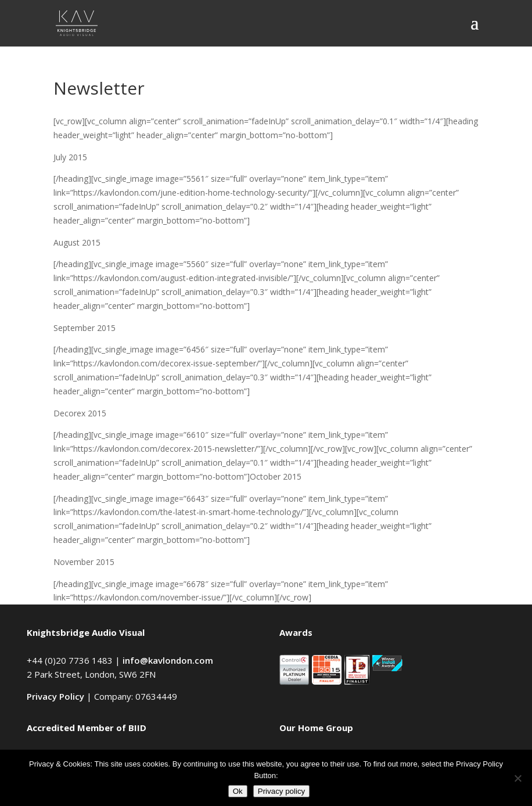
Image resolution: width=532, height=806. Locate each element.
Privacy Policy (55, 696)
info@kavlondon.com (168, 660)
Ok (238, 791)
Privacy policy (281, 791)
